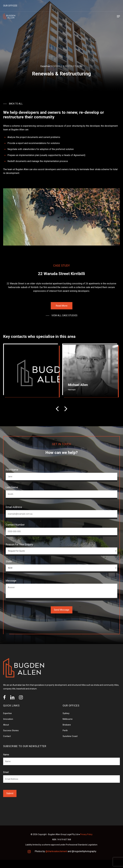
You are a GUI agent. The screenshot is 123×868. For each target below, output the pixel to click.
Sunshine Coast (70, 736)
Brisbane (67, 725)
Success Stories (11, 730)
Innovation (8, 719)
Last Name (12, 487)
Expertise (45, 66)
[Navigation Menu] (118, 16)
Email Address (14, 507)
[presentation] (57, 409)
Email (6, 772)
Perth (65, 730)
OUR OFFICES (10, 6)
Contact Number (15, 525)
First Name (12, 470)
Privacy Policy (86, 834)
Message (11, 581)
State (9, 561)
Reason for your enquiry (19, 544)
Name (6, 755)
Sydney (66, 713)
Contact (7, 736)
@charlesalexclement (56, 851)
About (6, 725)
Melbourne (68, 719)
